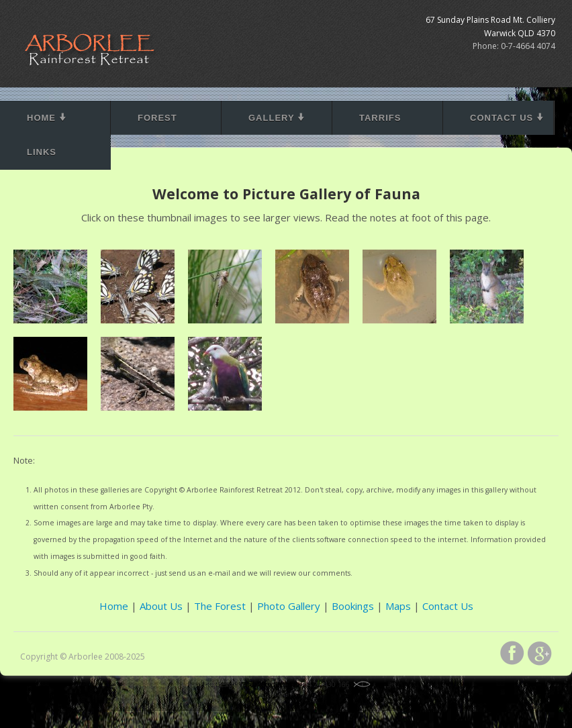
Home (47, 118)
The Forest (220, 606)
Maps (398, 606)
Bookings (353, 606)
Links (42, 152)
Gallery (277, 118)
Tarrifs (380, 118)
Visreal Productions (269, 684)
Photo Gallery (289, 606)
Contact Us (507, 118)
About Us (161, 606)
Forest (157, 118)
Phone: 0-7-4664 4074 (514, 46)
